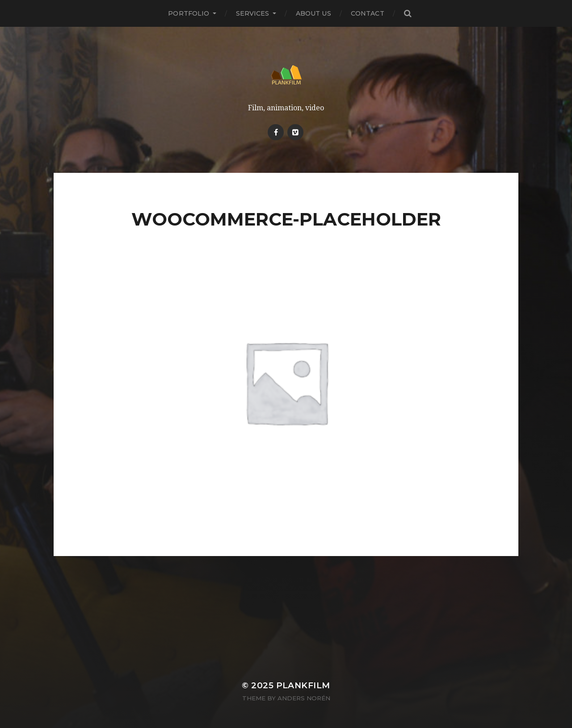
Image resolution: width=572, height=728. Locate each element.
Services (253, 13)
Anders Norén (304, 698)
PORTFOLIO (189, 13)
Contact (368, 13)
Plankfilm (303, 685)
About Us (313, 13)
